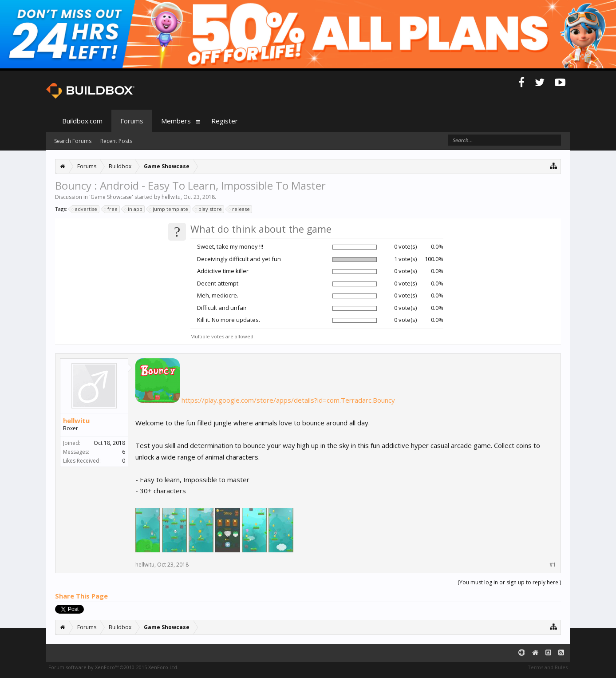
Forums (132, 121)
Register (225, 121)
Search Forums (73, 141)
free (111, 209)
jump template (169, 209)
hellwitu (171, 197)
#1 (553, 565)
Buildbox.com (82, 121)
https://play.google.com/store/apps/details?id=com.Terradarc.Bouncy (288, 400)
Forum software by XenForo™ (113, 667)
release (240, 209)
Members (176, 121)
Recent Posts (116, 141)
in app (134, 209)
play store (209, 209)
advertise (85, 209)
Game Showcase (111, 197)
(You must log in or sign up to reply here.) (509, 582)
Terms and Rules (548, 667)
